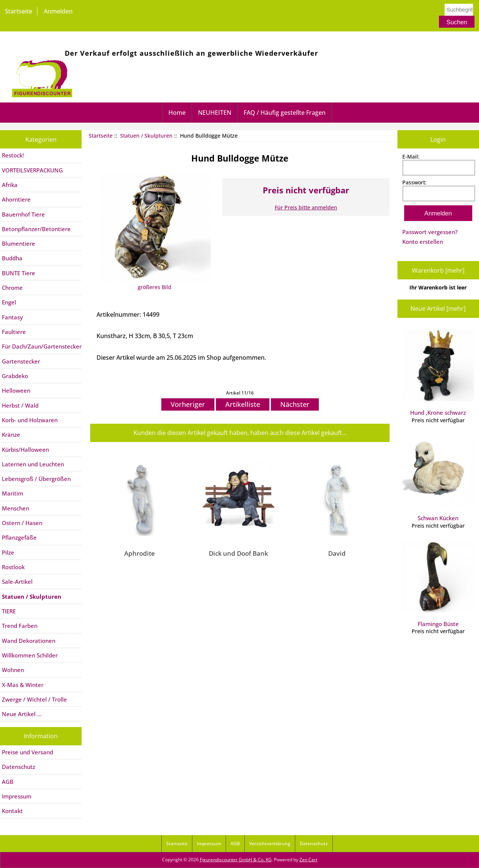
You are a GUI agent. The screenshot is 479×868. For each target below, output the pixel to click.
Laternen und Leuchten (33, 464)
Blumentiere (19, 243)
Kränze (11, 435)
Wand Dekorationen (29, 641)
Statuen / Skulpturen (146, 136)
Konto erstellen (423, 242)
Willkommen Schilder (30, 655)
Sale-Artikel (17, 582)
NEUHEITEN (215, 113)
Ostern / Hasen (22, 523)
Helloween (16, 390)
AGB (8, 782)
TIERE (9, 611)
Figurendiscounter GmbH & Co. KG (236, 860)
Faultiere (14, 332)
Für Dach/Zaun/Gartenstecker (42, 346)
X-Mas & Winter (23, 685)
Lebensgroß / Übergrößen (36, 479)
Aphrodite (140, 553)
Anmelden (58, 11)
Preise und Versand (28, 752)
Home (177, 113)
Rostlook (13, 567)
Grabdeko (15, 376)
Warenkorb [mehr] (438, 270)
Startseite (19, 11)
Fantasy (12, 317)
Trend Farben (20, 626)
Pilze (8, 552)
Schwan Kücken (438, 479)
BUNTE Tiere (19, 273)
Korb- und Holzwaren (30, 420)
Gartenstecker (21, 361)
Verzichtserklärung (270, 844)
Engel (9, 302)
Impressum (17, 796)
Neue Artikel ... (22, 714)
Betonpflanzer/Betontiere (36, 229)
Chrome (12, 288)
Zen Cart (308, 860)
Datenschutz (19, 767)
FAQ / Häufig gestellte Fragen (285, 113)
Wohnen (13, 670)
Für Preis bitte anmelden (306, 207)
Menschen (16, 508)
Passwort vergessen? (430, 232)
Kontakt (12, 811)
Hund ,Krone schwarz (438, 373)
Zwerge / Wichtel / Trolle (34, 699)
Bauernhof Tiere (23, 214)
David (337, 553)
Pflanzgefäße (19, 537)
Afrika (10, 185)
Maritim (13, 493)
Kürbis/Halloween (25, 450)
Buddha (12, 258)
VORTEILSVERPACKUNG (32, 170)
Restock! (13, 155)
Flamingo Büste (438, 584)
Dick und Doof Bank (238, 553)
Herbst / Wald (20, 405)
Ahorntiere (16, 199)
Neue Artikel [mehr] (438, 309)
